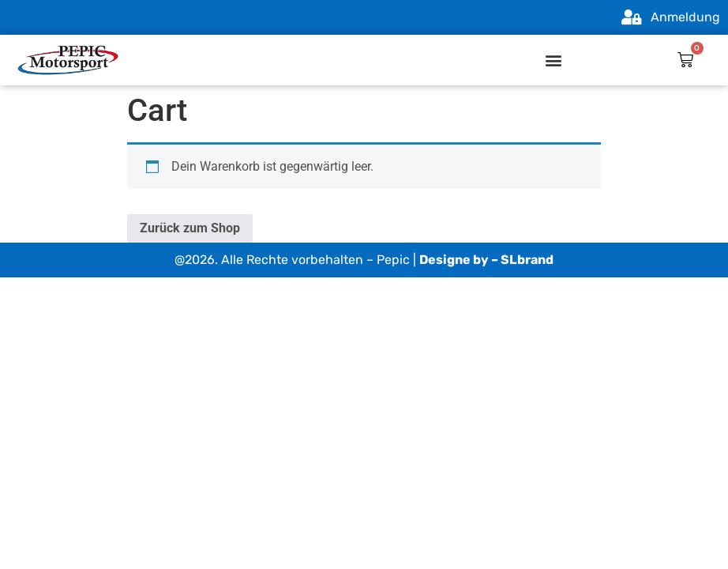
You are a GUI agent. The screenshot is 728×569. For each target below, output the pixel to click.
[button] (554, 60)
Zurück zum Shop (190, 228)
